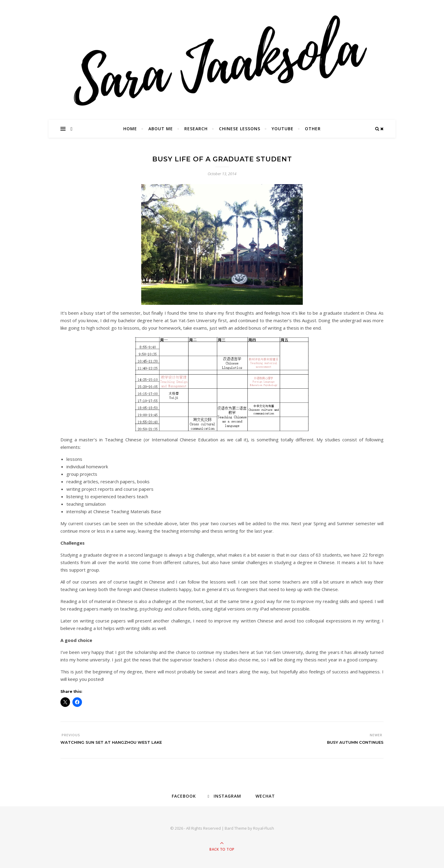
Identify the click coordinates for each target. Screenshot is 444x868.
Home (130, 129)
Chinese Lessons (240, 129)
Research (196, 129)
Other (313, 129)
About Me (161, 129)
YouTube (283, 129)
